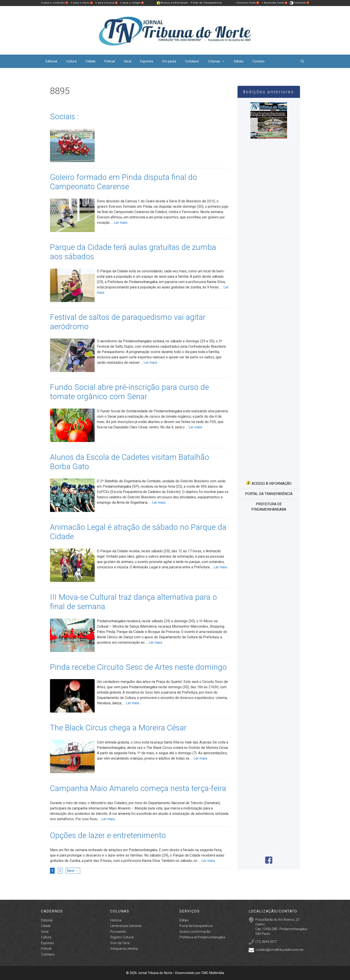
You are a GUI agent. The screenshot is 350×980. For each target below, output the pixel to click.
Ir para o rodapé (132, 3)
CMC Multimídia (213, 973)
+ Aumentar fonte (274, 3)
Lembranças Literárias (126, 926)
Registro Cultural (122, 937)
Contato (258, 61)
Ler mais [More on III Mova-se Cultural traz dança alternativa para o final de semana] (155, 642)
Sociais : (64, 117)
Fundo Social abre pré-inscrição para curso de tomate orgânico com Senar (129, 392)
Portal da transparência (269, 494)
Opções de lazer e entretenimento (108, 835)
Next (73, 871)
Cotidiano (192, 61)
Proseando (118, 932)
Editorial (51, 61)
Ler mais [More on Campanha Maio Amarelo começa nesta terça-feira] (108, 819)
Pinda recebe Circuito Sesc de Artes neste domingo (138, 667)
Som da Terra (120, 943)
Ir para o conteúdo (55, 3)
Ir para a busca (106, 3)
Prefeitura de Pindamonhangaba (269, 507)
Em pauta (169, 61)
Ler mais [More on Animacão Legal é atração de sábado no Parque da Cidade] (220, 567)
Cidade (91, 61)
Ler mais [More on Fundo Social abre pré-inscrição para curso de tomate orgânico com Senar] (195, 427)
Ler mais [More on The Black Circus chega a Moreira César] (200, 758)
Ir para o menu (82, 3)
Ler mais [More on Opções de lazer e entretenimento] (208, 861)
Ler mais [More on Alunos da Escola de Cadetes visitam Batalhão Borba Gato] (159, 502)
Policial (110, 61)
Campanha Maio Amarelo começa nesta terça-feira (138, 788)
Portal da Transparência (206, 3)
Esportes (147, 61)
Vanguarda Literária (124, 949)
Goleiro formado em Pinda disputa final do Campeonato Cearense (124, 182)
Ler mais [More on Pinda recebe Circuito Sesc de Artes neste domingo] (133, 703)
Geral (127, 61)
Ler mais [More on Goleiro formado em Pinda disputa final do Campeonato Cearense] (121, 223)
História (116, 920)
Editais (239, 61)
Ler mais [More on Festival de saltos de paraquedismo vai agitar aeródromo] (150, 363)
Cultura (71, 61)
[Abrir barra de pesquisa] (302, 61)
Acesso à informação (269, 483)
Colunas (219, 61)
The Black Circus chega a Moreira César (118, 728)
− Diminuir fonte (247, 3)
